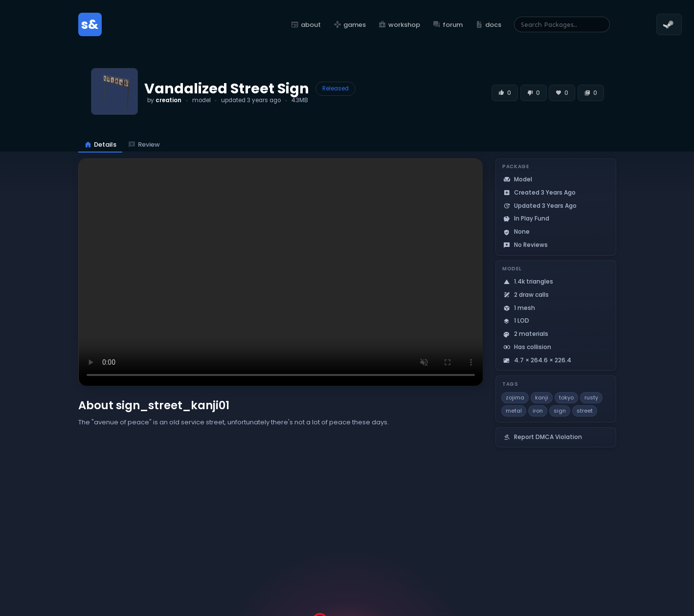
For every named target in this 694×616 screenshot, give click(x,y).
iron (538, 411)
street (585, 411)
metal (514, 411)
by (164, 100)
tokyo (566, 397)
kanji (542, 397)
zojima (515, 397)
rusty (591, 397)
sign (560, 411)
